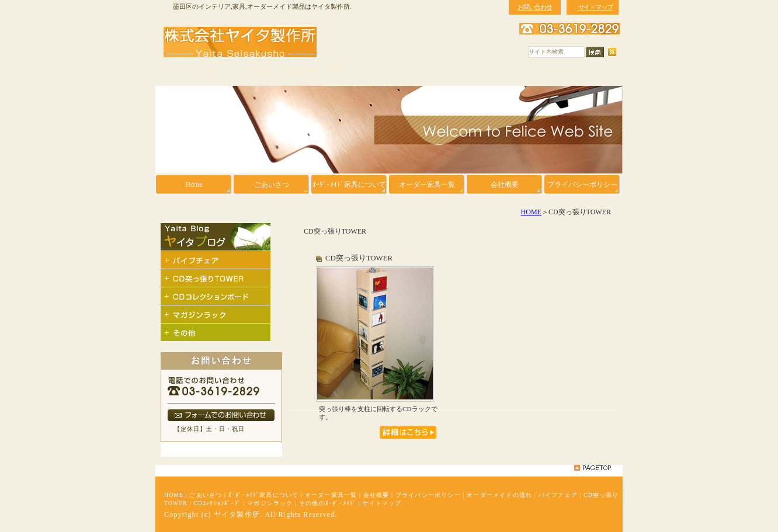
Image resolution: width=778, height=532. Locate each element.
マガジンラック (270, 503)
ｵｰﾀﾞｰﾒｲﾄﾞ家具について (264, 495)
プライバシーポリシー (428, 495)
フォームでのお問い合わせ (221, 415)
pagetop (593, 468)
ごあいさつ (206, 495)
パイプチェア (558, 495)
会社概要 (376, 495)
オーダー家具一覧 (331, 495)
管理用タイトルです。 (408, 432)
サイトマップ (382, 503)
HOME (531, 212)
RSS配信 (612, 52)
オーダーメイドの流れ (499, 495)
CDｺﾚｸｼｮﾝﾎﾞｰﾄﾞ (217, 503)
